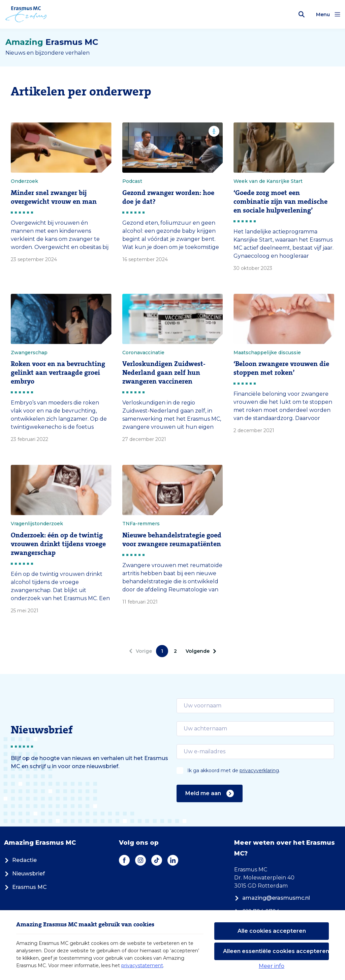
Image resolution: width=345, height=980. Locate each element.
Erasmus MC (25, 887)
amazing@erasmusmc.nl (272, 898)
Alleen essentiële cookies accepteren (276, 951)
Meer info (272, 966)
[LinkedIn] (173, 860)
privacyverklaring (259, 771)
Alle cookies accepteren (272, 931)
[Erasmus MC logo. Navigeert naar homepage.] (26, 15)
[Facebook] (124, 860)
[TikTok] (157, 860)
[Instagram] (140, 860)
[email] (255, 706)
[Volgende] (200, 651)
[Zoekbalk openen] (302, 15)
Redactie (20, 860)
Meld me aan (210, 793)
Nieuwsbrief (24, 874)
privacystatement (142, 965)
